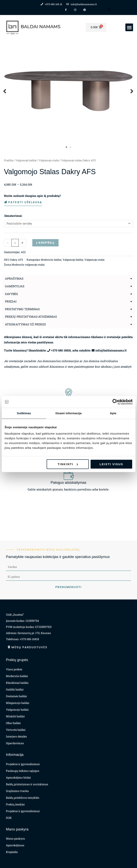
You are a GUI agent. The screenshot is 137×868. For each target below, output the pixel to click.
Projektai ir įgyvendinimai (23, 764)
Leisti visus (111, 464)
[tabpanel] (68, 91)
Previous (5, 91)
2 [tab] (71, 147)
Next (132, 91)
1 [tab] (67, 147)
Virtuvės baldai (16, 730)
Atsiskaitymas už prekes (25, 324)
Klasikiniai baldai (17, 683)
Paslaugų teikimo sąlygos (23, 771)
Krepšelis (12, 852)
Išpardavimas (15, 743)
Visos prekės (14, 669)
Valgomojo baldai (26, 160)
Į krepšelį (45, 243)
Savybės (11, 294)
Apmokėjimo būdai (18, 777)
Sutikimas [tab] (24, 413)
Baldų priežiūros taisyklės (23, 798)
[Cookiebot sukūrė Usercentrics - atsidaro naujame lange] (115, 402)
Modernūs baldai (51, 260)
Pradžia (9, 160)
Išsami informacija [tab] (68, 413)
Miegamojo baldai (18, 703)
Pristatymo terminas (22, 309)
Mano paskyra (15, 838)
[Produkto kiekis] (15, 243)
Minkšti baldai (15, 716)
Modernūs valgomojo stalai (28, 265)
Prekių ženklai (15, 804)
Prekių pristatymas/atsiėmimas (31, 317)
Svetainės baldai (16, 696)
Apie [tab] (113, 413)
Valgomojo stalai (49, 160)
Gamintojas (15, 286)
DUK (9, 818)
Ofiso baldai (13, 723)
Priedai (11, 301)
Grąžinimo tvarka (17, 791)
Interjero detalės (16, 736)
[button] (129, 27)
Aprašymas (14, 279)
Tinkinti (68, 464)
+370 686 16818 (61, 350)
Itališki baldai (15, 689)
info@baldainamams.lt (111, 350)
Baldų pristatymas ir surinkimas (27, 784)
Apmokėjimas (15, 845)
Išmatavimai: (13, 216)
